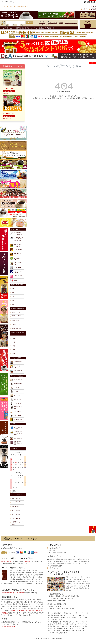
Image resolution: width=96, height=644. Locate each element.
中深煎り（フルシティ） (17, 316)
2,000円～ (14, 342)
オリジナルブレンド (16, 254)
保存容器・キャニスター (16, 407)
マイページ (34, 28)
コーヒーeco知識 (16, 514)
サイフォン (15, 392)
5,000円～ (14, 354)
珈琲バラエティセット (16, 371)
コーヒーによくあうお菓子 (16, 428)
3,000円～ (14, 346)
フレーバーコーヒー (16, 276)
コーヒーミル (15, 396)
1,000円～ (14, 338)
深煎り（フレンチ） (17, 312)
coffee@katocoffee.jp (58, 600)
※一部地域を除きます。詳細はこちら (15, 564)
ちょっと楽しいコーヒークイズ (17, 502)
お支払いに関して (54, 548)
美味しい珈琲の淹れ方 (17, 499)
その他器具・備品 (16, 420)
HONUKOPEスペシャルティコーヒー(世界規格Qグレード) (17, 239)
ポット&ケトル (16, 400)
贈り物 (27, 28)
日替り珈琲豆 (19, 28)
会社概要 (93, 7)
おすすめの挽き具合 (17, 510)
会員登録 (93, 9)
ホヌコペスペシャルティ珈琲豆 (16, 245)
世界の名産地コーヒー (16, 259)
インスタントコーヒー (16, 367)
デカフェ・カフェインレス (16, 272)
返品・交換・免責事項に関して (58, 552)
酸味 (13, 304)
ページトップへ (93, 531)
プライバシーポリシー (56, 568)
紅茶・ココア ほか (17, 438)
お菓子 (61, 23)
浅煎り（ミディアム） (17, 328)
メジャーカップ (16, 412)
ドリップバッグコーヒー (16, 263)
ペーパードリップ (16, 380)
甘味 (13, 296)
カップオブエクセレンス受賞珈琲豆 (16, 233)
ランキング (10, 28)
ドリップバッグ (53, 23)
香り (13, 289)
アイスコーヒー (46, 25)
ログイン (85, 9)
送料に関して (53, 550)
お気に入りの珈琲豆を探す (47, 28)
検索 (29, 23)
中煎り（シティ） (16, 320)
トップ (4, 28)
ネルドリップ (15, 388)
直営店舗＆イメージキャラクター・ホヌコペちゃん (17, 523)
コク (13, 293)
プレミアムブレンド (16, 250)
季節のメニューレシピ (17, 518)
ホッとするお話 (15, 506)
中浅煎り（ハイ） (16, 324)
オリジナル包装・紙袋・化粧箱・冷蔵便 (16, 443)
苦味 (13, 300)
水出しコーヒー (16, 416)
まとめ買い (42, 23)
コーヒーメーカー (16, 384)
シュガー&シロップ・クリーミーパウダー (16, 433)
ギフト (14, 281)
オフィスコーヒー (16, 403)
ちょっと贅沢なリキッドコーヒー (16, 362)
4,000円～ (14, 350)
